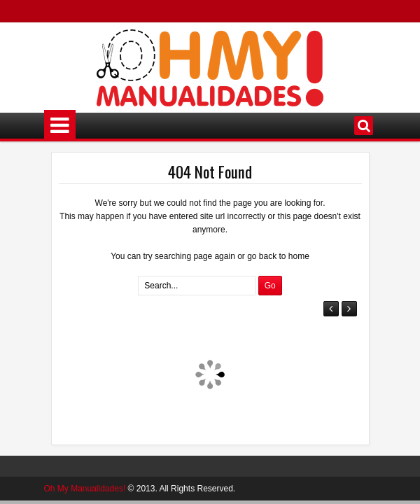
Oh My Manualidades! (85, 489)
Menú (60, 126)
